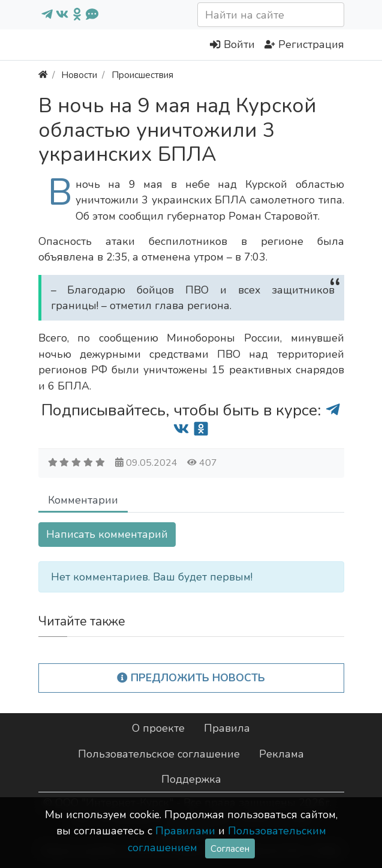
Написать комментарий (107, 534)
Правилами (185, 831)
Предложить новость (191, 678)
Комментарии (83, 500)
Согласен (230, 848)
